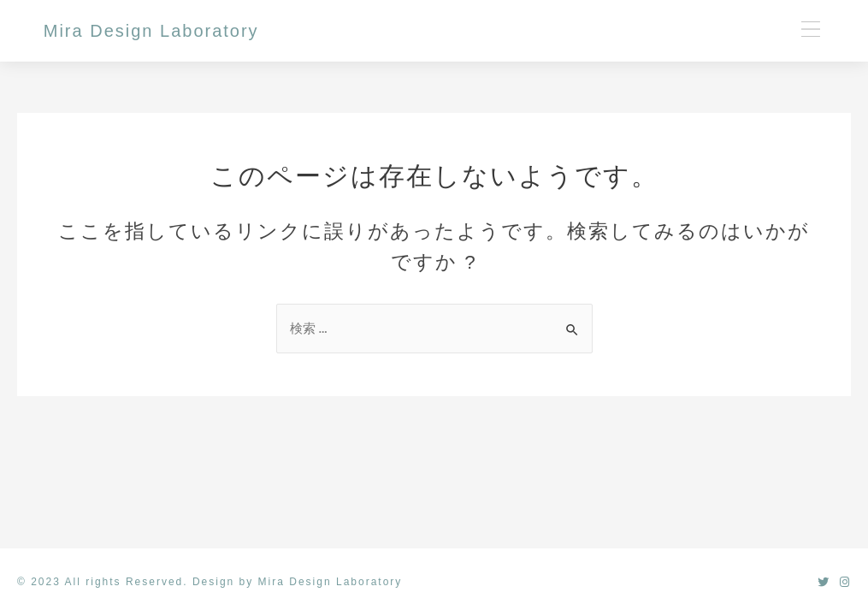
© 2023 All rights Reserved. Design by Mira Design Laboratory (210, 582)
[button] (810, 30)
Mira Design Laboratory (151, 31)
